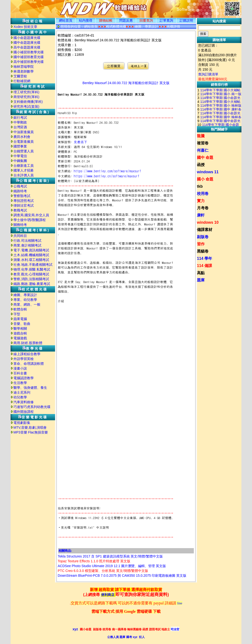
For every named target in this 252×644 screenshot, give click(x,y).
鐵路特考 (20, 191)
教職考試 (20, 210)
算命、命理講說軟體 (29, 364)
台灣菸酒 (20, 127)
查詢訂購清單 (208, 74)
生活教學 (20, 383)
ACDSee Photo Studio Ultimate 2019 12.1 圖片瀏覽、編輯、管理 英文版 (112, 566)
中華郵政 (20, 122)
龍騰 (201, 136)
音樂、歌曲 (22, 324)
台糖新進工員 (24, 166)
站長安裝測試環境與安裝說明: (79, 508)
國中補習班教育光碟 (29, 57)
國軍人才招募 (24, 170)
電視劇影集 (22, 423)
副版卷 (203, 237)
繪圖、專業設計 (25, 295)
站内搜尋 (86, 20)
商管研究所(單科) (26, 97)
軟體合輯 (20, 309)
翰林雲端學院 (24, 67)
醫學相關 (20, 328)
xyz (75, 629)
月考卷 (203, 208)
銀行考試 (20, 118)
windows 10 (208, 222)
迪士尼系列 (22, 392)
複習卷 (203, 143)
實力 (201, 201)
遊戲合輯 (20, 333)
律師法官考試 (24, 205)
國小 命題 (205, 179)
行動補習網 (22, 81)
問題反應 (126, 20)
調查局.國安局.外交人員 (31, 215)
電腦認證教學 (24, 378)
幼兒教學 (20, 397)
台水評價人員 (24, 175)
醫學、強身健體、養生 (30, 388)
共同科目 (20, 236)
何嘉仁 (203, 150)
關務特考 (20, 225)
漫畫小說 (20, 368)
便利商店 (108, 595)
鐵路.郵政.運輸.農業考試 (32, 284)
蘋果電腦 (20, 319)
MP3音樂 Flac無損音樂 (31, 432)
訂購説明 (186, 20)
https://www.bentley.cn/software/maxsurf (107, 176)
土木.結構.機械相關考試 (31, 255)
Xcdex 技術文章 (25, 27)
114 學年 (205, 258)
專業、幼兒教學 (25, 300)
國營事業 (20, 146)
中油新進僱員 (24, 132)
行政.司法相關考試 (27, 241)
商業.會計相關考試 (27, 245)
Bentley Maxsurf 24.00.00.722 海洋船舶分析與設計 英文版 (126, 83)
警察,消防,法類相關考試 (31, 279)
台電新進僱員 (24, 142)
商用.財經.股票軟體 (28, 343)
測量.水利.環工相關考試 (31, 260)
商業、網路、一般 (27, 304)
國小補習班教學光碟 (29, 52)
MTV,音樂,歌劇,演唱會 (30, 427)
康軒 (201, 215)
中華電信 (20, 156)
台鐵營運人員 (24, 151)
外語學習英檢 (24, 359)
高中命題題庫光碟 (27, 47)
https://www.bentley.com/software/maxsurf (107, 171)
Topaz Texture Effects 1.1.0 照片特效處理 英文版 (94, 561)
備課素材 (205, 230)
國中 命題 (205, 158)
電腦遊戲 (20, 338)
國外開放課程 (24, 412)
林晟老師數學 (24, 71)
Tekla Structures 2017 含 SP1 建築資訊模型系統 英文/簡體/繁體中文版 (110, 556)
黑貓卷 (203, 251)
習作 (201, 244)
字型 (17, 314)
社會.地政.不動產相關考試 (33, 265)
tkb (200, 186)
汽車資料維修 (24, 402)
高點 (201, 273)
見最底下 (81, 142)
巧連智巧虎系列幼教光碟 (32, 407)
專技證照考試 (24, 201)
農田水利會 (22, 137)
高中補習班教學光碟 (29, 62)
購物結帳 (106, 20)
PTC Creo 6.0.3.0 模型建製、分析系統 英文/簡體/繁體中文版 (103, 571)
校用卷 (203, 194)
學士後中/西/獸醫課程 (30, 220)
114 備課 (205, 266)
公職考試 (20, 186)
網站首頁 (66, 20)
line (180, 603)
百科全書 (20, 373)
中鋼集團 (20, 161)
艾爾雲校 (20, 76)
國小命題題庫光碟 (27, 38)
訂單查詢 (166, 20)
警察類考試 (22, 196)
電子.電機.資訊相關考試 (31, 250)
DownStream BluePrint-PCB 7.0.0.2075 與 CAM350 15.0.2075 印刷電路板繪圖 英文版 (122, 576)
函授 (201, 165)
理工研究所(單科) (26, 92)
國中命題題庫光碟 (27, 43)
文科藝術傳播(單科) (28, 102)
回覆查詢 (146, 20)
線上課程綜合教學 (27, 354)
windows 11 (208, 172)
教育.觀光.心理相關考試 (31, 274)
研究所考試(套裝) (26, 106)
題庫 (201, 280)
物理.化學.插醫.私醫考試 (32, 269)
